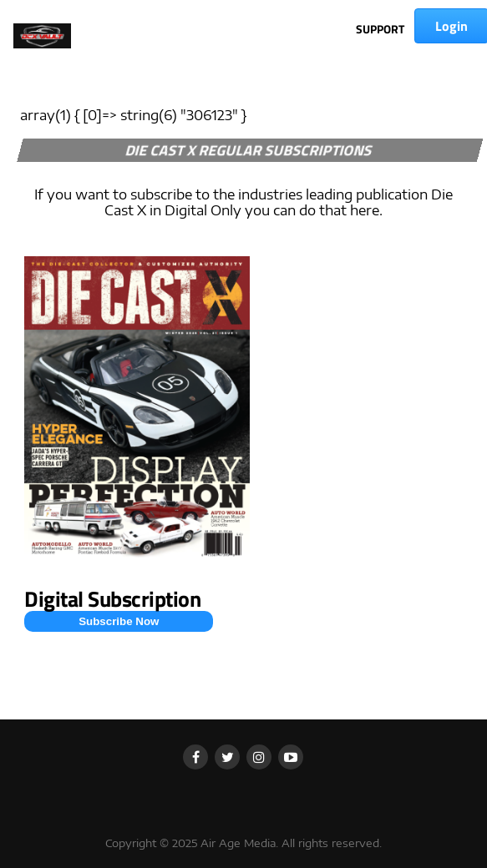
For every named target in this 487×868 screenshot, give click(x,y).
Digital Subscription (112, 599)
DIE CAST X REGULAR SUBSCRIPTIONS (250, 150)
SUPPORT (380, 29)
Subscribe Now (119, 621)
